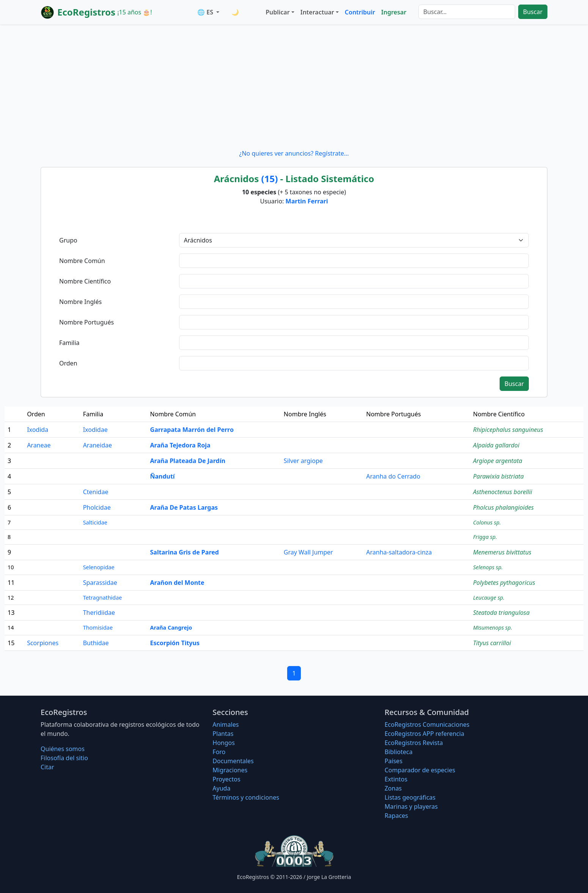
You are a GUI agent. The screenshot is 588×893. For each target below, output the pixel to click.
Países (394, 761)
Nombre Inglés (80, 302)
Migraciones (230, 770)
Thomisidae (98, 628)
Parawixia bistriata (498, 476)
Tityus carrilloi (492, 643)
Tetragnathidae (103, 598)
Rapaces (396, 816)
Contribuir (360, 12)
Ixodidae (95, 430)
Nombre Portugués (86, 322)
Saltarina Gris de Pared (185, 552)
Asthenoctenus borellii (503, 492)
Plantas (223, 734)
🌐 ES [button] (206, 12)
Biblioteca (399, 752)
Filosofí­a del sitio (64, 758)
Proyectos (226, 779)
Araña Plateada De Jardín (188, 461)
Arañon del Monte (177, 583)
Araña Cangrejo (171, 628)
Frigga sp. (485, 537)
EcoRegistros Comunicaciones (427, 724)
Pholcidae (97, 507)
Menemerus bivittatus (502, 552)
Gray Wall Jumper (308, 552)
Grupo (68, 240)
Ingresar (394, 12)
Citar (47, 767)
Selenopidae (99, 567)
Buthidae (96, 643)
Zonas (393, 788)
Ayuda (221, 788)
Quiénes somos (63, 749)
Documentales (233, 761)
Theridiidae (99, 613)
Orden (68, 363)
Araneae (39, 445)
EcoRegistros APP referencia (424, 734)
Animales (226, 724)
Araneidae (97, 445)
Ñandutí (163, 476)
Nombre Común (82, 261)
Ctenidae (96, 492)
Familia (69, 343)
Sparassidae (100, 583)
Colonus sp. (487, 522)
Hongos (224, 743)
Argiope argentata (498, 461)
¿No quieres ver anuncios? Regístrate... (294, 153)
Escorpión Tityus (175, 643)
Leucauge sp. (489, 598)
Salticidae (95, 522)
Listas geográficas (410, 797)
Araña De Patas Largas (184, 507)
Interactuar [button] (317, 12)
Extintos (396, 779)
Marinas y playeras (411, 806)
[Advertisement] (294, 87)
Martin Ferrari (307, 201)
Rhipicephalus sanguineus (508, 430)
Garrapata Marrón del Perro (192, 430)
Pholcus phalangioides (503, 507)
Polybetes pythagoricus (504, 583)
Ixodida (38, 430)
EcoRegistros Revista (414, 743)
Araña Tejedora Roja (180, 445)
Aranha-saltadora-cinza (399, 552)
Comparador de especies (420, 770)
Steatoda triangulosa (501, 613)
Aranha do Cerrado (393, 476)
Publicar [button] (277, 12)
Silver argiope (303, 461)
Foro (219, 752)
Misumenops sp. (493, 628)
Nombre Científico (85, 281)
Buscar (533, 12)
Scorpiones (43, 643)
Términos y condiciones (246, 797)
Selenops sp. (488, 567)
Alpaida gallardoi (496, 445)
